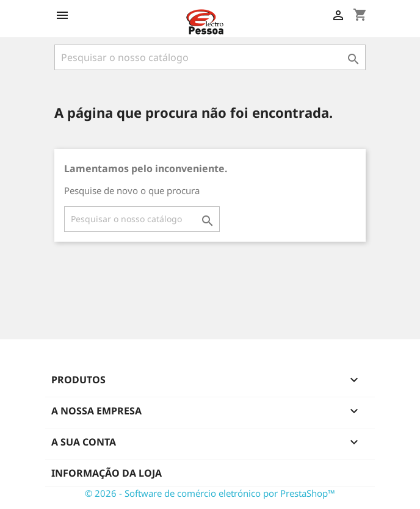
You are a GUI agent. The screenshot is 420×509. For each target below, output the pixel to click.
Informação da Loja (107, 473)
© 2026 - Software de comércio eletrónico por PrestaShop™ (210, 493)
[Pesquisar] (210, 57)
